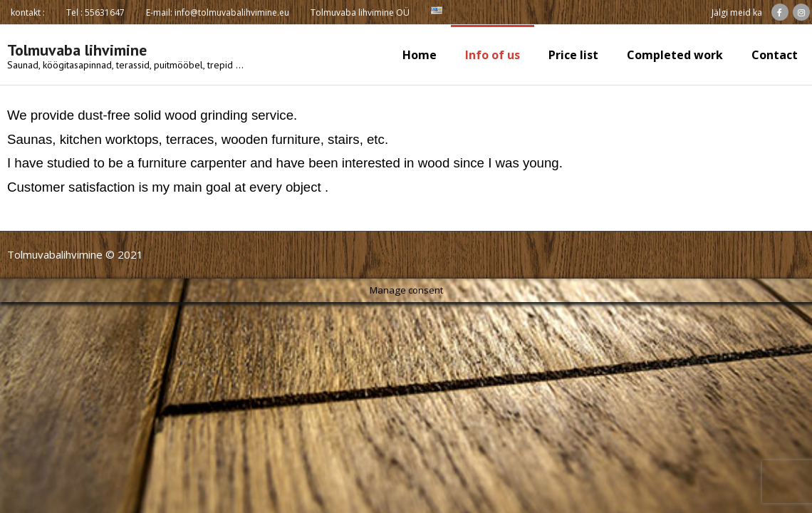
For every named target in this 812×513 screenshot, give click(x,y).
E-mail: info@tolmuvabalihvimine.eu (218, 12)
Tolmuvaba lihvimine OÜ (360, 12)
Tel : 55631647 (95, 12)
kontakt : (28, 12)
